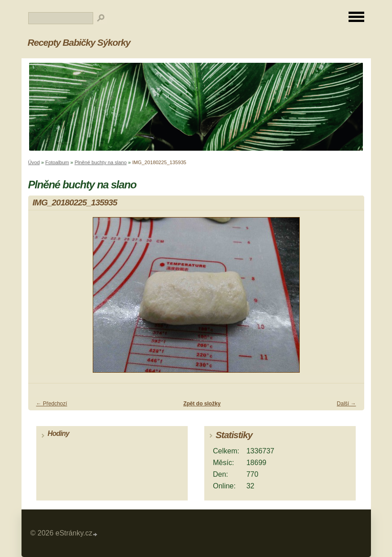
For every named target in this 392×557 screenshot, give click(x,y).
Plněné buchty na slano (100, 162)
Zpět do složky (202, 404)
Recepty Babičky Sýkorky (79, 42)
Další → (347, 404)
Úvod (34, 162)
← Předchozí (52, 404)
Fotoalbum (57, 162)
